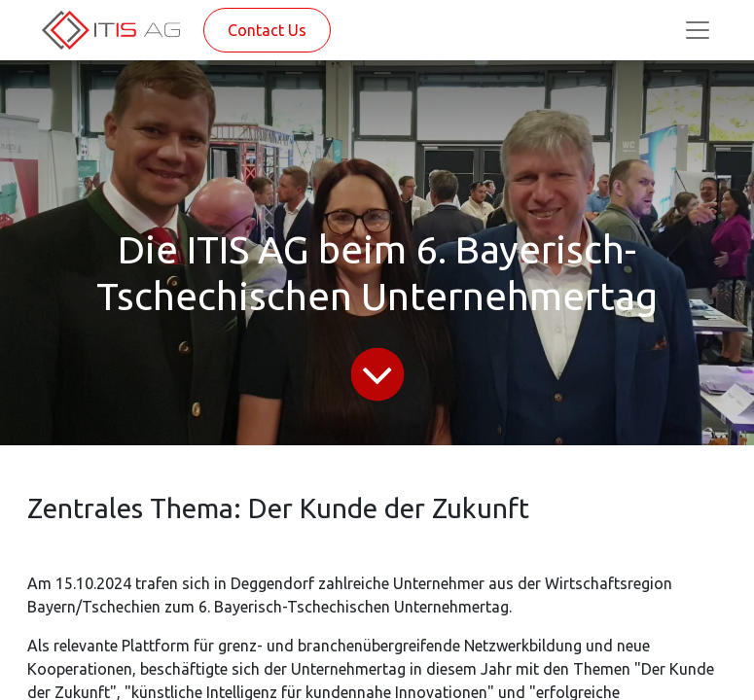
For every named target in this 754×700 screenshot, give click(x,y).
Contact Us (267, 30)
